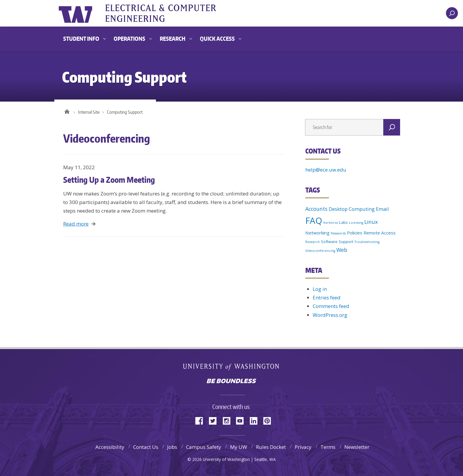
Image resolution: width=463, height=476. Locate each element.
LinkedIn (256, 420)
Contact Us (146, 447)
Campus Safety (204, 447)
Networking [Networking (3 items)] (317, 233)
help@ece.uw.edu (326, 170)
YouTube (242, 420)
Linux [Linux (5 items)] (371, 222)
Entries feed (327, 297)
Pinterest (269, 420)
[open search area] (452, 13)
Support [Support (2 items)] (346, 242)
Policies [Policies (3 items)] (355, 233)
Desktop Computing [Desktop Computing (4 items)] (352, 209)
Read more (76, 224)
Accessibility (110, 447)
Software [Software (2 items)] (329, 242)
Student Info (81, 39)
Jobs (172, 447)
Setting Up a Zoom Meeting (109, 180)
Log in (320, 289)
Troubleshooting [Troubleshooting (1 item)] (367, 242)
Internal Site (89, 112)
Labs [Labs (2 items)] (343, 222)
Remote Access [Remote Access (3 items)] (380, 233)
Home (67, 111)
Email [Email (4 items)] (382, 209)
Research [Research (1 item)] (313, 242)
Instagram (229, 420)
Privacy (303, 447)
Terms (328, 447)
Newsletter (357, 447)
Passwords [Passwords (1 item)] (338, 233)
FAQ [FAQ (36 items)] (314, 221)
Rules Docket (271, 447)
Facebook (201, 420)
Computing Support (125, 112)
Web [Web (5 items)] (342, 250)
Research (173, 39)
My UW (239, 447)
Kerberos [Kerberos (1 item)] (331, 223)
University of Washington (83, 13)
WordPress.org (330, 315)
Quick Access (217, 39)
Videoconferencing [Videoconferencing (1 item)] (320, 251)
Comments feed (331, 306)
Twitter (215, 420)
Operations (129, 39)
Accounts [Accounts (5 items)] (316, 209)
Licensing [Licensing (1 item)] (356, 223)
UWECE (168, 13)
